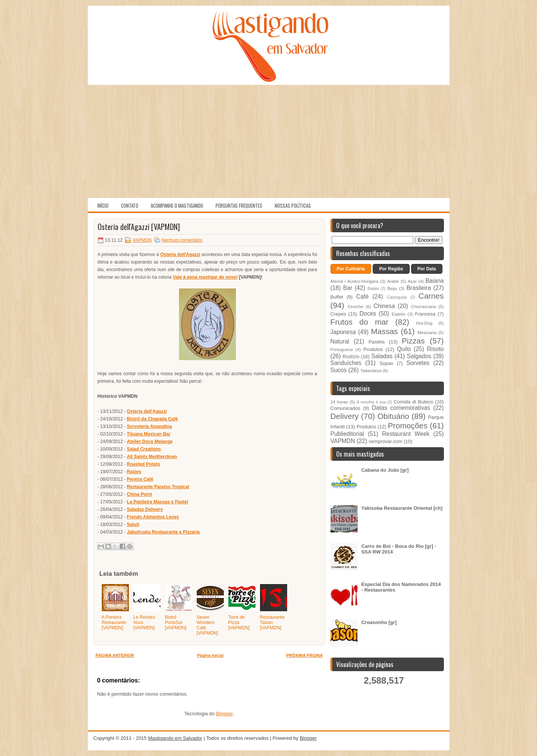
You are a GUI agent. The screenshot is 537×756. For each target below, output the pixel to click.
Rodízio (351, 357)
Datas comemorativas (401, 408)
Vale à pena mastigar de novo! (205, 277)
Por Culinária (351, 269)
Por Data (427, 269)
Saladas (382, 356)
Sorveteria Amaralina (150, 426)
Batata (373, 289)
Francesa (425, 314)
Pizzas (413, 341)
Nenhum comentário (182, 240)
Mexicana (427, 332)
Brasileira (418, 288)
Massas (384, 331)
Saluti (133, 524)
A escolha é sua (371, 402)
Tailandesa (371, 370)
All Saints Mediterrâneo (152, 457)
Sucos (339, 370)
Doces (368, 314)
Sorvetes (418, 363)
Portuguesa (342, 349)
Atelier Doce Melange (150, 442)
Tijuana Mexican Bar (149, 434)
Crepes (338, 314)
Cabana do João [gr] (385, 470)
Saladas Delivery (145, 509)
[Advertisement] (269, 141)
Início (103, 205)
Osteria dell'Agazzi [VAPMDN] (139, 227)
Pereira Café (140, 479)
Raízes (134, 472)
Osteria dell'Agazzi (180, 255)
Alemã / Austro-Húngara (354, 281)
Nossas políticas (293, 205)
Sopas (386, 363)
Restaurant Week (406, 434)
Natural (340, 341)
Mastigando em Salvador (175, 738)
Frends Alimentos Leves (153, 517)
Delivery (345, 416)
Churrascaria (423, 306)
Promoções (408, 426)
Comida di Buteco (413, 402)
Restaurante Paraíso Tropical (158, 487)
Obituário (393, 416)
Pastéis (377, 342)
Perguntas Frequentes (239, 205)
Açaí (412, 281)
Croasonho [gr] (379, 622)
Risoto (435, 349)
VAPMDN (142, 240)
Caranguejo (397, 297)
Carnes (431, 296)
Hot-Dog (424, 323)
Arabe (393, 281)
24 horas (339, 402)
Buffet (337, 297)
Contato (130, 205)
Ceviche (355, 306)
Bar (348, 288)
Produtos (373, 349)
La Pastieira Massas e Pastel (158, 502)
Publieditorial (347, 434)
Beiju (392, 288)
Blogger (224, 714)
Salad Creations (144, 449)
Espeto (398, 314)
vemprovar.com (385, 441)
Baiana (435, 281)
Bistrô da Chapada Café (152, 419)
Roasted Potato (144, 464)
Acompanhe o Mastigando (177, 205)
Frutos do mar (360, 322)
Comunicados (346, 408)
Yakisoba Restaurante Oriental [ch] (402, 508)
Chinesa (384, 306)
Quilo (404, 349)
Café (362, 297)
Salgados (419, 356)
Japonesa (343, 332)
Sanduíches (346, 363)
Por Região (391, 269)
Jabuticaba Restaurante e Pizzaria (163, 532)
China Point (140, 494)
